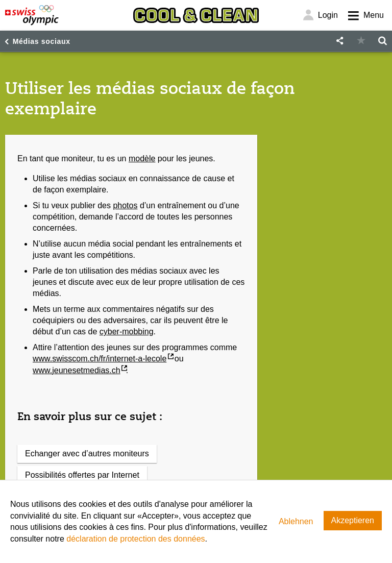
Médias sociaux (42, 41)
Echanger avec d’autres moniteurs (87, 454)
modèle (142, 158)
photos (125, 205)
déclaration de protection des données (136, 539)
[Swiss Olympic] (32, 15)
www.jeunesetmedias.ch (77, 370)
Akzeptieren (353, 520)
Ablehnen (296, 521)
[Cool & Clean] (196, 15)
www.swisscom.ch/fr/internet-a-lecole (100, 359)
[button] (339, 41)
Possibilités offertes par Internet (82, 475)
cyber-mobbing (127, 332)
